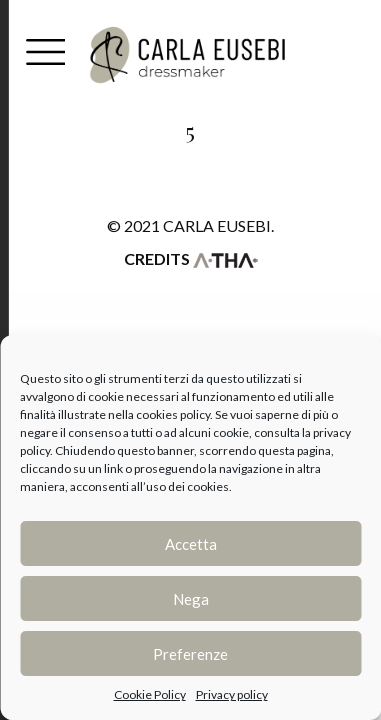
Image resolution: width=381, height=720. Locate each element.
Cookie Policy (150, 694)
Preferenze (190, 654)
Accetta (191, 544)
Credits (191, 258)
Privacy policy (232, 694)
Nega (191, 599)
